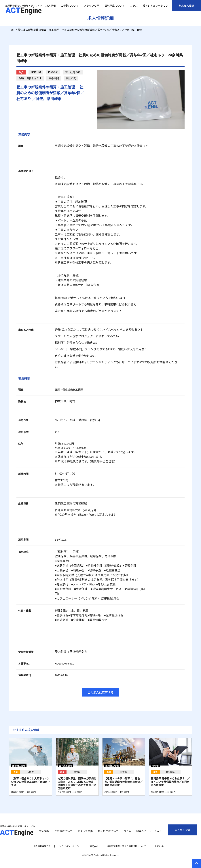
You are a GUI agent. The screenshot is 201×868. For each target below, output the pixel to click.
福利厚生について (115, 5)
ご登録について (70, 5)
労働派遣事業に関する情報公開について (126, 846)
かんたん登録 (186, 5)
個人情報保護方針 (42, 846)
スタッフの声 (92, 5)
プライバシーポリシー (70, 846)
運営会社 (94, 846)
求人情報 (51, 5)
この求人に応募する (100, 692)
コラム (134, 5)
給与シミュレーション (156, 5)
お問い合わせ (161, 846)
